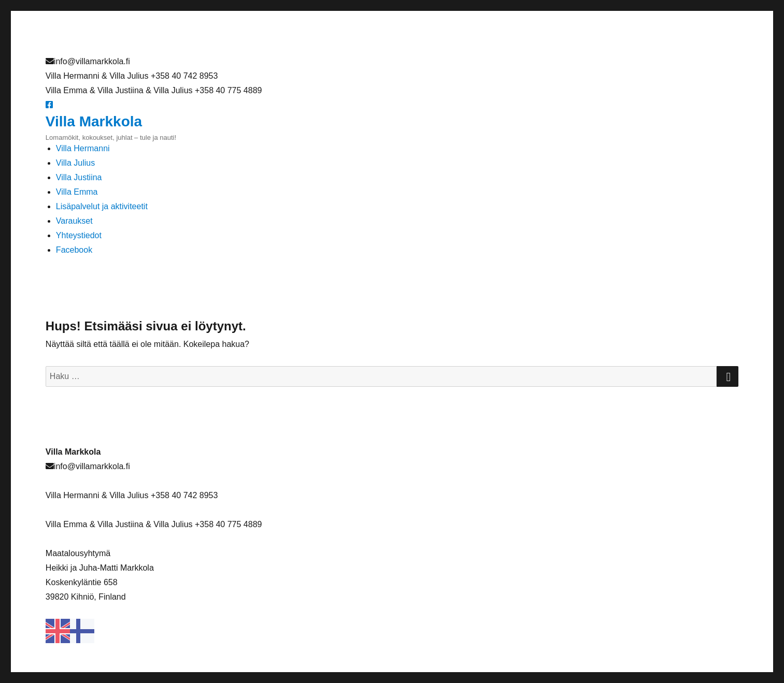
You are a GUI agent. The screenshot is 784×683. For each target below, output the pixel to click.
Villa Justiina (79, 177)
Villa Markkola (94, 121)
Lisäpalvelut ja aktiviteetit (102, 206)
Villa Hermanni (83, 148)
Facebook (74, 250)
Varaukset (74, 221)
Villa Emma (77, 192)
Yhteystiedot (79, 235)
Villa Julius (75, 163)
